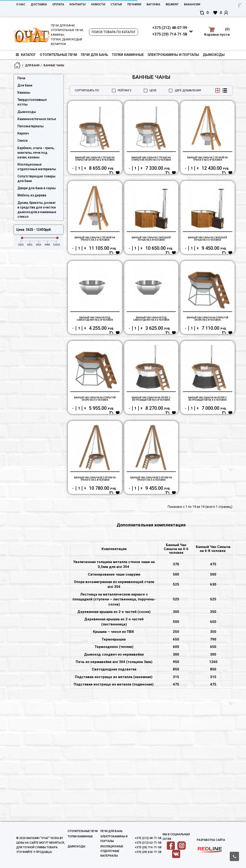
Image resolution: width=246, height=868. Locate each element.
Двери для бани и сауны (37, 188)
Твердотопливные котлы (32, 102)
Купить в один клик (84, 190)
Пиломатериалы (31, 126)
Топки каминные (128, 55)
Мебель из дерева (32, 195)
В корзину (116, 190)
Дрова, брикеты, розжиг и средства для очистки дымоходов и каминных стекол (37, 210)
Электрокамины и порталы (173, 55)
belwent (172, 4)
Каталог (26, 55)
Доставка (39, 4)
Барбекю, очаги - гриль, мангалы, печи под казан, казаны (36, 153)
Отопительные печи (58, 55)
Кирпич (23, 133)
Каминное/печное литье (37, 119)
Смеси (23, 141)
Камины (24, 93)
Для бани (32, 65)
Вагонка (153, 4)
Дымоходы (214, 55)
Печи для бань (94, 55)
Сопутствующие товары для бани (36, 179)
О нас (21, 4)
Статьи (116, 4)
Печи (21, 78)
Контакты (78, 4)
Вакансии (192, 4)
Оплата (58, 4)
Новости (98, 4)
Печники (134, 4)
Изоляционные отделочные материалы (37, 167)
